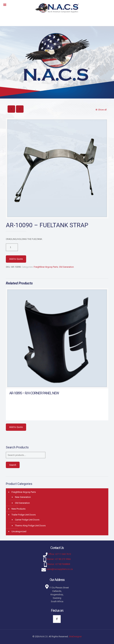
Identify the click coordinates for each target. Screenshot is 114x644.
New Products (18, 509)
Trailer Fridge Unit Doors (24, 515)
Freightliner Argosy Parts (46, 267)
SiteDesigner (75, 636)
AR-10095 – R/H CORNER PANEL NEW (34, 393)
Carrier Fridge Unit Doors (27, 520)
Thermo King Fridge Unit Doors (30, 526)
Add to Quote (16, 259)
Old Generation (66, 267)
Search (13, 465)
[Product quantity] (12, 247)
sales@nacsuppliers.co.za (60, 569)
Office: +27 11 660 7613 (59, 554)
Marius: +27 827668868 (59, 564)
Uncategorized (19, 531)
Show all (101, 110)
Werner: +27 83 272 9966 (59, 559)
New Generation (23, 497)
